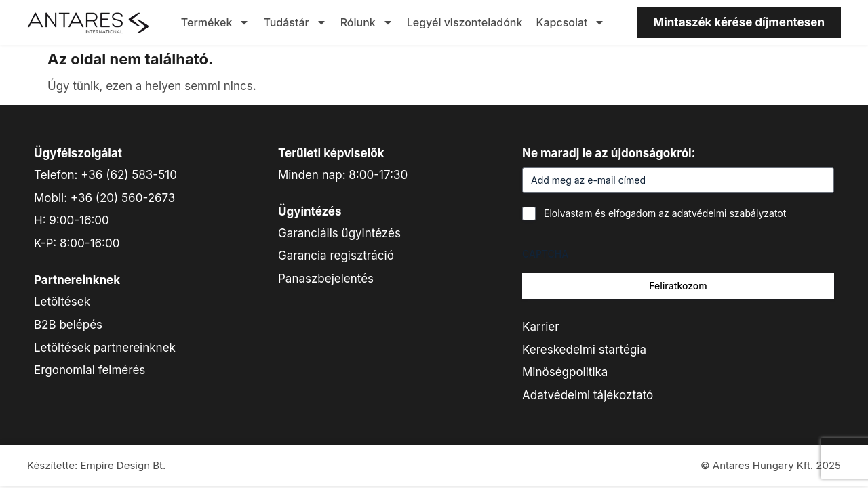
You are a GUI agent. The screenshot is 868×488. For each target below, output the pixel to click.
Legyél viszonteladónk (465, 22)
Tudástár (295, 22)
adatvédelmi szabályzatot (729, 213)
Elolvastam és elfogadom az (665, 213)
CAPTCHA (545, 254)
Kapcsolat (570, 22)
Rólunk (367, 22)
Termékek (216, 22)
